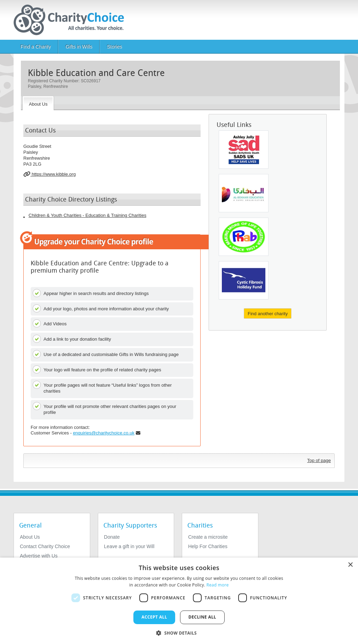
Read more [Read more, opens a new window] (218, 585)
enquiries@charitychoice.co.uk (104, 433)
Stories (115, 47)
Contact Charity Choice (45, 546)
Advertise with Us (39, 556)
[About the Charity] (38, 103)
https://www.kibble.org (49, 174)
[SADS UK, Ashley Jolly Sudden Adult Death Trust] (244, 150)
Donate (112, 537)
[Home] (72, 20)
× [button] (350, 565)
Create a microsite (208, 537)
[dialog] (179, 601)
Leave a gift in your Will (129, 546)
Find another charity (268, 314)
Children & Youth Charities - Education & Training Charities (87, 215)
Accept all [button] (154, 617)
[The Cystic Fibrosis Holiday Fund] (244, 280)
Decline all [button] (202, 617)
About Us (30, 537)
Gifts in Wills (79, 47)
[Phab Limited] (244, 237)
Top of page (319, 460)
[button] (179, 632)
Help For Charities (208, 546)
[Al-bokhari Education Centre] (244, 193)
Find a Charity (36, 47)
